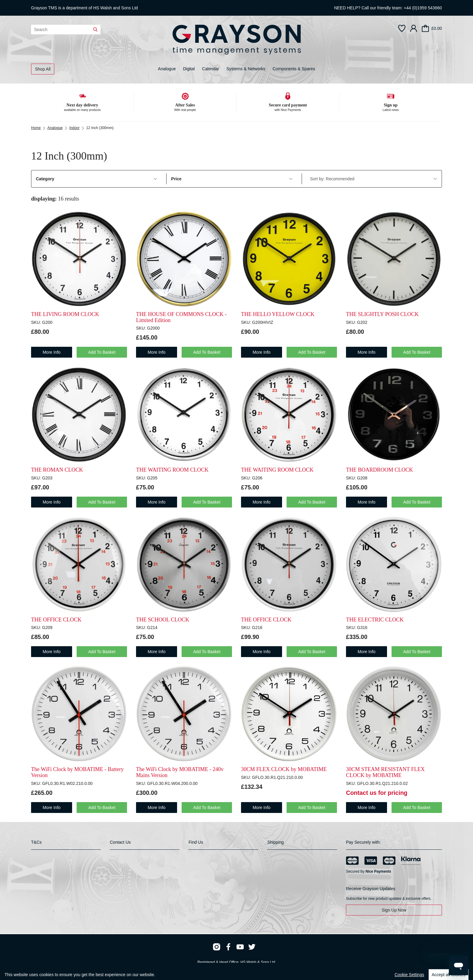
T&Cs (36, 842)
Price (232, 179)
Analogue (167, 69)
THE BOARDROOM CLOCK (379, 470)
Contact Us (120, 842)
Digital (189, 69)
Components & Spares (294, 69)
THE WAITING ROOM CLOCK (172, 470)
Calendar (211, 69)
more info (51, 352)
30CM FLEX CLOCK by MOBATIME (284, 769)
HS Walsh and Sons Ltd (116, 8)
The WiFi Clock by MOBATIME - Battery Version (77, 772)
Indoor (75, 128)
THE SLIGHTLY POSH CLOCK (382, 314)
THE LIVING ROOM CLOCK (65, 314)
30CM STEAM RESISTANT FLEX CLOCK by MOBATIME (385, 772)
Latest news (390, 110)
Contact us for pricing (377, 793)
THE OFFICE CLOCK (56, 620)
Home (36, 128)
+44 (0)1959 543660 (423, 8)
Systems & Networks (246, 69)
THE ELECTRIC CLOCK (375, 620)
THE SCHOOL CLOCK (163, 620)
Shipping (276, 842)
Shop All (43, 69)
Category (97, 179)
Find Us (196, 842)
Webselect (121, 968)
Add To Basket (102, 352)
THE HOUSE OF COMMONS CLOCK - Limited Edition (181, 317)
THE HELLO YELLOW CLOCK (278, 314)
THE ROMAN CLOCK (57, 470)
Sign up (391, 105)
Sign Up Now (394, 910)
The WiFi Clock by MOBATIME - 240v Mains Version (180, 772)
